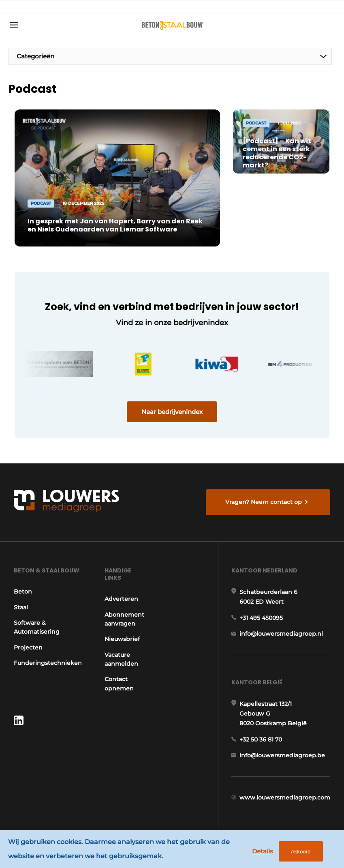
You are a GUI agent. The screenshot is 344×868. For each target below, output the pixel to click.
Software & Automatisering (37, 627)
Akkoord (301, 852)
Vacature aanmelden (121, 659)
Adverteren (121, 599)
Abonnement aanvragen (124, 619)
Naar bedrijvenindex (172, 412)
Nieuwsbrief (122, 639)
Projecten (28, 647)
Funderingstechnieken (48, 663)
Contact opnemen (119, 684)
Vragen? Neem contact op (264, 502)
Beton (23, 592)
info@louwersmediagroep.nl (281, 634)
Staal (21, 607)
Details (263, 851)
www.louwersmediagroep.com (285, 797)
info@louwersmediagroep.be (282, 755)
